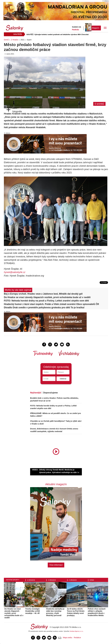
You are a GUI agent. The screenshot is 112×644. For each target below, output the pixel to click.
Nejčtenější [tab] (36, 393)
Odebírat (63, 379)
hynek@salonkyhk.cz (15, 272)
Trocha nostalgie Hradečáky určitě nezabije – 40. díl (33, 611)
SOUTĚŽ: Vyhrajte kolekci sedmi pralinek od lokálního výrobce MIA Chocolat (57, 34)
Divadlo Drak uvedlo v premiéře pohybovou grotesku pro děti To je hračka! (44, 308)
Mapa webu (68, 638)
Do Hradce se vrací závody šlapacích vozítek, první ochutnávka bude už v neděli (47, 297)
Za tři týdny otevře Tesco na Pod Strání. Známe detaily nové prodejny (76, 612)
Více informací (56, 565)
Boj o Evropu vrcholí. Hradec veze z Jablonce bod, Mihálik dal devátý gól (43, 294)
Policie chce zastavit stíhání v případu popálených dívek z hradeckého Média (97, 612)
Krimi (92, 580)
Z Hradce (15, 40)
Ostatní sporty (13, 580)
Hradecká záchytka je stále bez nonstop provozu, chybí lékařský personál (55, 612)
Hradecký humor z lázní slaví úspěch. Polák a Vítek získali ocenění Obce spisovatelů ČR (51, 304)
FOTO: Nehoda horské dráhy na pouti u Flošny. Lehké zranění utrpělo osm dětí (46, 301)
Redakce (77, 638)
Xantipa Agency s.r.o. (76, 631)
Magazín (96, 28)
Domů (6, 40)
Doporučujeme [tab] (50, 393)
